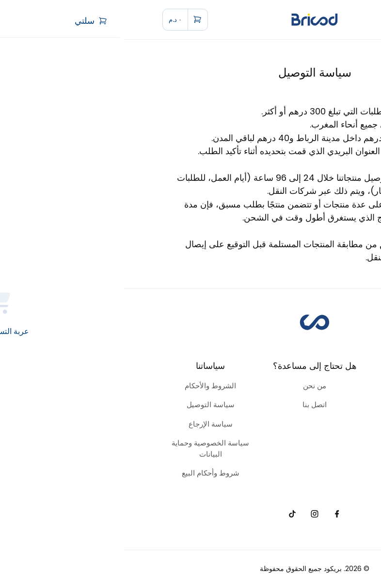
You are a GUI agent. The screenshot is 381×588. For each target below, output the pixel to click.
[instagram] (190, 514)
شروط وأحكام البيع (87, 473)
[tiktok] (168, 514)
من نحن (190, 386)
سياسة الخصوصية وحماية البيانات (86, 448)
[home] (190, 20)
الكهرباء (295, 443)
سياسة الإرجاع (87, 424)
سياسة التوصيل (87, 405)
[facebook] (213, 514)
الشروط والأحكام (86, 386)
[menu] (332, 19)
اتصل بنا (190, 405)
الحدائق (295, 405)
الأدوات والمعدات (294, 386)
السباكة (294, 424)
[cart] (61, 20)
